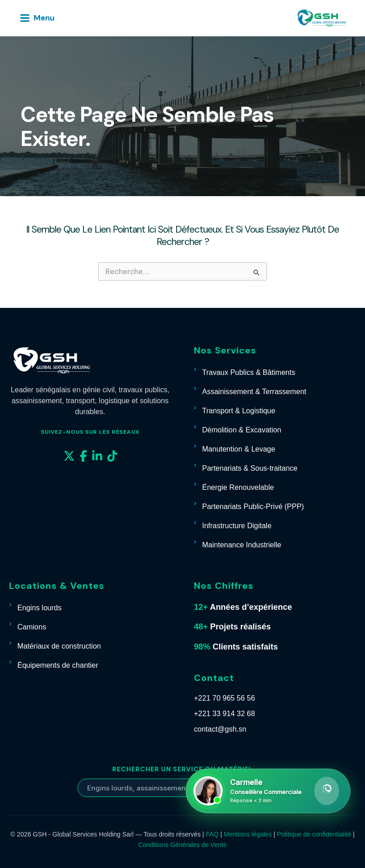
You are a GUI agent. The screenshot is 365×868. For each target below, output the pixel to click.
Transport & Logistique (239, 411)
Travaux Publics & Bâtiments (249, 372)
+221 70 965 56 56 (224, 698)
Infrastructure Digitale (237, 526)
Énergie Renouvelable (238, 487)
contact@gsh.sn (220, 729)
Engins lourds (39, 608)
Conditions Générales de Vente (182, 845)
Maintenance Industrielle (242, 545)
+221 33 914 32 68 (224, 714)
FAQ (212, 834)
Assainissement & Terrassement (254, 392)
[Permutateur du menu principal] (37, 18)
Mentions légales (248, 834)
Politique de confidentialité (314, 834)
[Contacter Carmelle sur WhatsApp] (268, 791)
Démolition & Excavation (242, 430)
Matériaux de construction (59, 646)
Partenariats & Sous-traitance (250, 468)
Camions (32, 627)
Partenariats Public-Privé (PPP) (253, 507)
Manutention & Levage (239, 449)
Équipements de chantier (58, 665)
